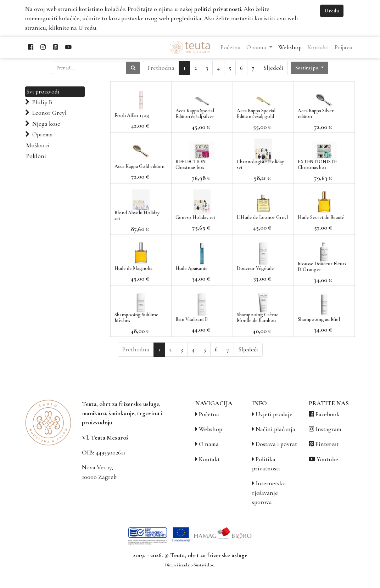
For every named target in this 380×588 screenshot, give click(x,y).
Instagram (328, 429)
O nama (209, 444)
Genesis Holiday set (195, 217)
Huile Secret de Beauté (321, 217)
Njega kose (46, 124)
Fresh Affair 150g (132, 115)
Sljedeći (273, 68)
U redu (332, 11)
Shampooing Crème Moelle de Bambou (258, 318)
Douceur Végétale (255, 268)
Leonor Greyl (49, 113)
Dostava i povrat (276, 444)
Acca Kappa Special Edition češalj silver (195, 114)
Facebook (328, 414)
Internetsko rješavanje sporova (269, 493)
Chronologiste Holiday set (260, 165)
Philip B (42, 102)
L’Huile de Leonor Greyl (262, 217)
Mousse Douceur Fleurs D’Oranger (322, 267)
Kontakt (209, 459)
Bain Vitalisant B (192, 319)
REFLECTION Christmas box (191, 165)
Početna (209, 414)
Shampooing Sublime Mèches (136, 318)
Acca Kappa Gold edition (139, 166)
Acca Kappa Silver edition (316, 114)
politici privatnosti (218, 9)
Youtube (327, 459)
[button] (309, 68)
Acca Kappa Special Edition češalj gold (256, 114)
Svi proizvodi (43, 92)
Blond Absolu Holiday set (137, 216)
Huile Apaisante (192, 268)
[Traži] (133, 68)
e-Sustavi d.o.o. (203, 565)
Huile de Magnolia (133, 268)
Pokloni (36, 156)
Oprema (43, 134)
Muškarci (38, 145)
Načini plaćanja (275, 429)
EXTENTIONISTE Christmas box (317, 165)
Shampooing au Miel (319, 319)
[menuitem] (231, 47)
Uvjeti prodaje (274, 414)
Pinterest (327, 444)
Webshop (211, 429)
